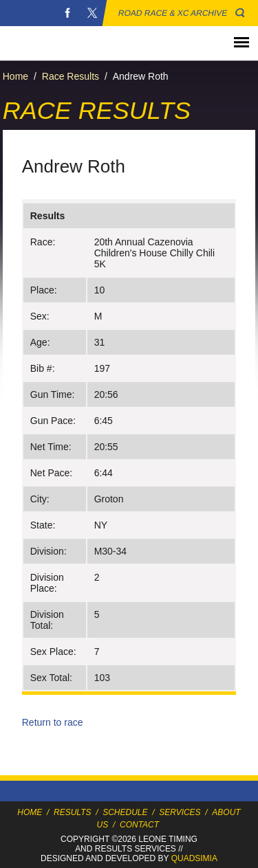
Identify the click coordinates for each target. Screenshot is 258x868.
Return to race (53, 722)
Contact (139, 825)
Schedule (125, 812)
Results (72, 812)
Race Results (71, 76)
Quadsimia (194, 858)
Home (15, 76)
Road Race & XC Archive (173, 13)
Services (180, 812)
